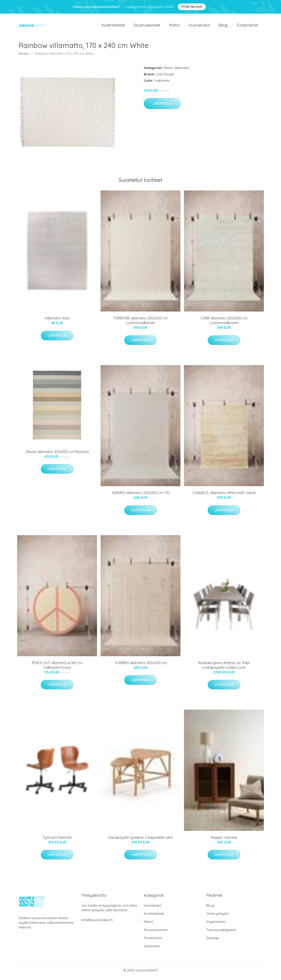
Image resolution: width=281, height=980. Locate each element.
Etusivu (24, 56)
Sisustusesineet (147, 26)
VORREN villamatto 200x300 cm (141, 665)
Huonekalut (199, 26)
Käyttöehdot (216, 924)
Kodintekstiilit (113, 26)
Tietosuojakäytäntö (221, 932)
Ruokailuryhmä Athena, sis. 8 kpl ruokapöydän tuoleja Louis (224, 667)
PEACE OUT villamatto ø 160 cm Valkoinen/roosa (57, 667)
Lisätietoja (162, 106)
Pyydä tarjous (192, 7)
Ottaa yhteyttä (217, 916)
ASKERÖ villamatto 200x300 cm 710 (141, 495)
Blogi (223, 26)
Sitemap (213, 940)
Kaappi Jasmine (224, 840)
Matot (174, 26)
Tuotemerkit (247, 26)
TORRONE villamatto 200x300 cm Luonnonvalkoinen (140, 323)
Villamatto (182, 70)
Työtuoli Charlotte (57, 840)
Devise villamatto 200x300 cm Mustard (57, 454)
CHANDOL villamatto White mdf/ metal (224, 495)
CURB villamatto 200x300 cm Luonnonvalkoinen (224, 323)
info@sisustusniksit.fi (97, 922)
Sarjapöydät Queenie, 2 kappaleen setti (141, 840)
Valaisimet (152, 948)
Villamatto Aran (57, 321)
